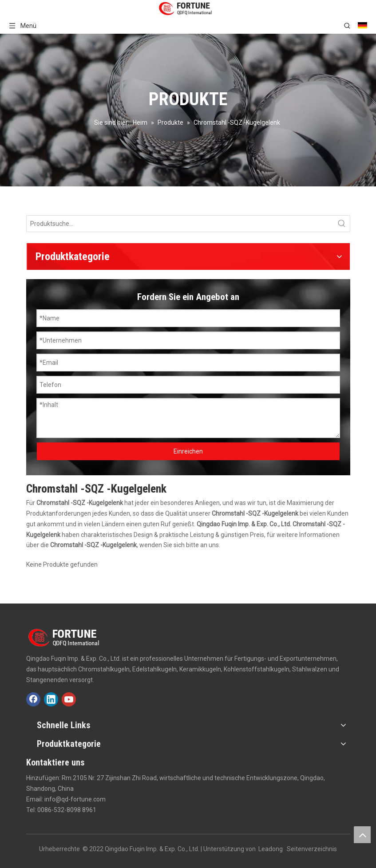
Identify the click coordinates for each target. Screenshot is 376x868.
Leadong (271, 849)
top (362, 835)
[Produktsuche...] (180, 224)
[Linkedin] (51, 699)
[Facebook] (33, 699)
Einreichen (188, 451)
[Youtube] (69, 699)
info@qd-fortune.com (75, 799)
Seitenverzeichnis (312, 849)
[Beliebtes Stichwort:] (342, 224)
